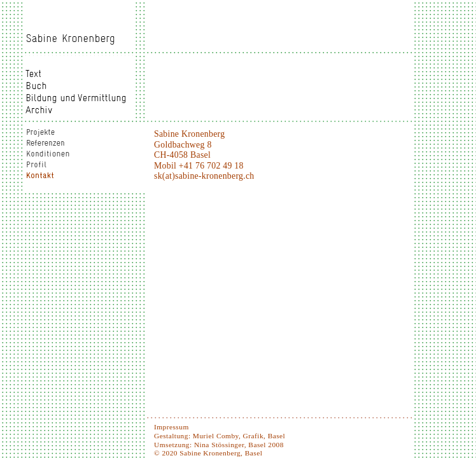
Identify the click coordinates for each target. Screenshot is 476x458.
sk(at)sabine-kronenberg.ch (204, 176)
